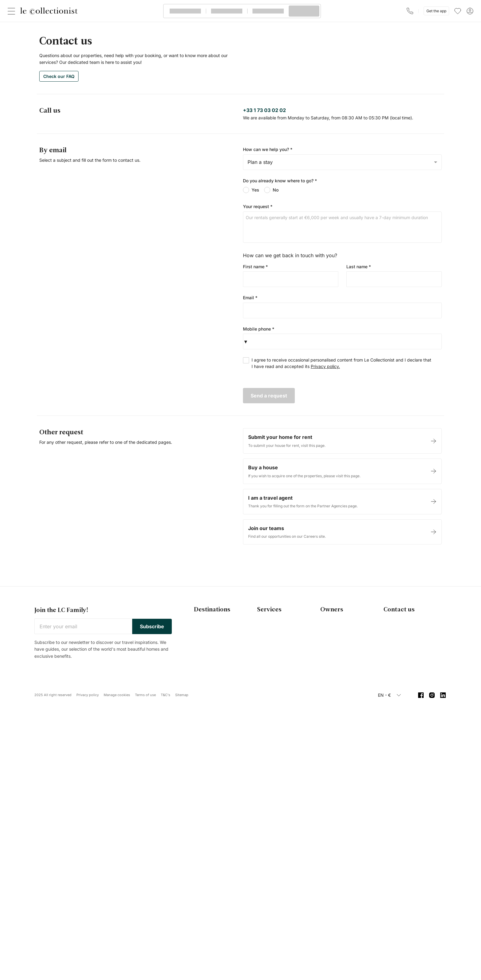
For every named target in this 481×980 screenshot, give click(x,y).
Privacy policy (88, 695)
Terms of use (145, 695)
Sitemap (182, 695)
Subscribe (152, 626)
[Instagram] (432, 695)
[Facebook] (421, 695)
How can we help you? (268, 149)
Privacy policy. (325, 366)
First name (255, 267)
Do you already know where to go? (280, 181)
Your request (258, 206)
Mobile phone (259, 329)
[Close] (13, 11)
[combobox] (342, 162)
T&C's (165, 695)
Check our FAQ (59, 76)
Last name (359, 267)
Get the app (436, 11)
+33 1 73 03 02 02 (264, 110)
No (271, 190)
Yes (251, 190)
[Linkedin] (443, 695)
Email (250, 298)
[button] (246, 342)
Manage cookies (117, 695)
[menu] (458, 11)
